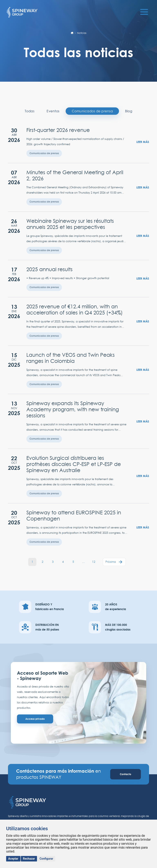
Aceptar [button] (13, 859)
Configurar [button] (46, 859)
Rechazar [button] (29, 859)
